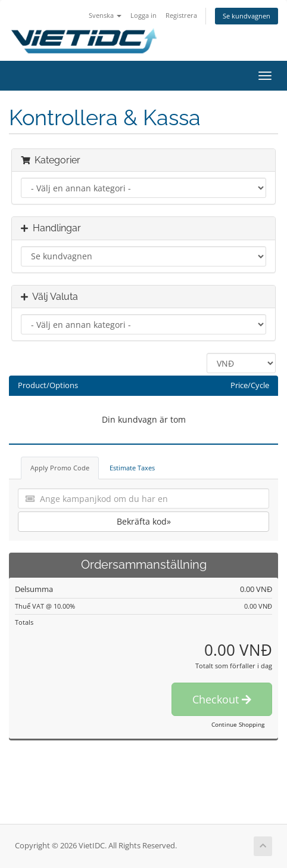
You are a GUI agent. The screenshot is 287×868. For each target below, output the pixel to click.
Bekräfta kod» (144, 521)
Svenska (105, 15)
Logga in (143, 15)
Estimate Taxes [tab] (132, 468)
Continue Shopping (238, 724)
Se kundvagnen (247, 16)
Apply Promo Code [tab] (60, 468)
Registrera (181, 15)
